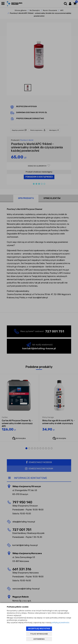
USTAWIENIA (39, 639)
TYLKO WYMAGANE (39, 634)
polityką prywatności (60, 622)
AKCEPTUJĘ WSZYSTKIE (39, 629)
